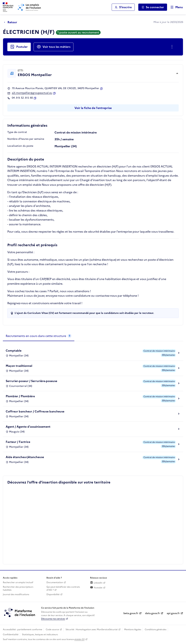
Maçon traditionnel (19, 366)
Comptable (14, 351)
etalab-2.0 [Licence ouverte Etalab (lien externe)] (79, 639)
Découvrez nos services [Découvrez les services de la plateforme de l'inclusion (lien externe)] (53, 619)
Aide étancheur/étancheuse (25, 457)
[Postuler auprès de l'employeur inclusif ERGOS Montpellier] (19, 47)
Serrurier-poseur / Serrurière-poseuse (31, 381)
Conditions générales (156, 630)
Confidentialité (11, 635)
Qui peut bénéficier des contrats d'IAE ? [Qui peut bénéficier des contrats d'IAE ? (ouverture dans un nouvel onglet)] (63, 588)
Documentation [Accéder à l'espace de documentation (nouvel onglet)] (55, 582)
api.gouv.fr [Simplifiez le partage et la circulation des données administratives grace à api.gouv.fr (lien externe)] (173, 613)
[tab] (39, 336)
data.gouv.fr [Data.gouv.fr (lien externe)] (152, 613)
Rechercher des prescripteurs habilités (18, 588)
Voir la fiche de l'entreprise (93, 108)
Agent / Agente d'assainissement (28, 427)
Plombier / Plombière (20, 396)
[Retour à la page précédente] (12, 22)
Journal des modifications (16, 594)
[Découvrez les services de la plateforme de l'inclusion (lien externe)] (20, 612)
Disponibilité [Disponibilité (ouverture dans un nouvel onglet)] (53, 594)
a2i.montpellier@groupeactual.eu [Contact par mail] (32, 93)
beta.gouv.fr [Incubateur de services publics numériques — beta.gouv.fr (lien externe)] (131, 613)
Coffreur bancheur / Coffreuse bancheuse (35, 411)
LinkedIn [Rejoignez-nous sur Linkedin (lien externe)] (96, 583)
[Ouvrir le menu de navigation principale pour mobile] (175, 7)
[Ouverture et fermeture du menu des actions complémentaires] (173, 47)
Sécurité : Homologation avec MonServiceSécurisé (92, 630)
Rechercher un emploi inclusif (18, 582)
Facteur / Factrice (18, 442)
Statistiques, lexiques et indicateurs (40, 635)
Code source (52, 630)
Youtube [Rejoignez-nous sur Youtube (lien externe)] (96, 588)
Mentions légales (133, 630)
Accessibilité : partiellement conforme (23, 630)
